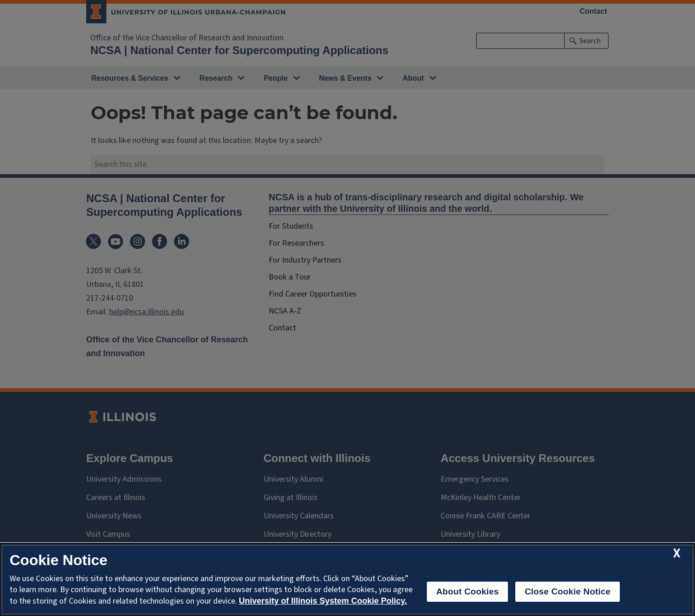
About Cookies (467, 591)
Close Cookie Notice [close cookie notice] (567, 591)
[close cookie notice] (677, 553)
